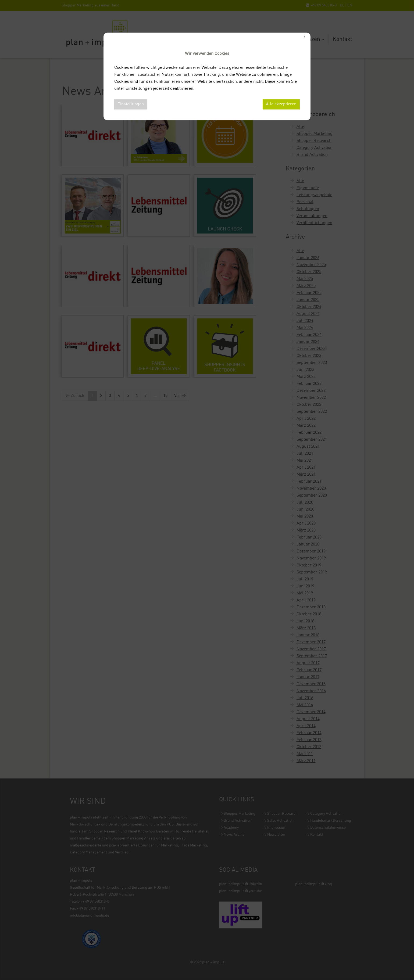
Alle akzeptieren (281, 104)
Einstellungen (131, 104)
